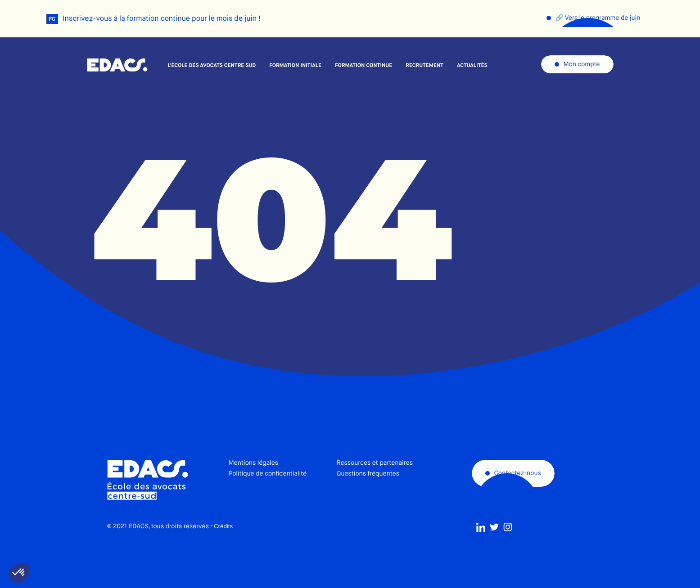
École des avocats (117, 65)
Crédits (223, 543)
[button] (19, 573)
